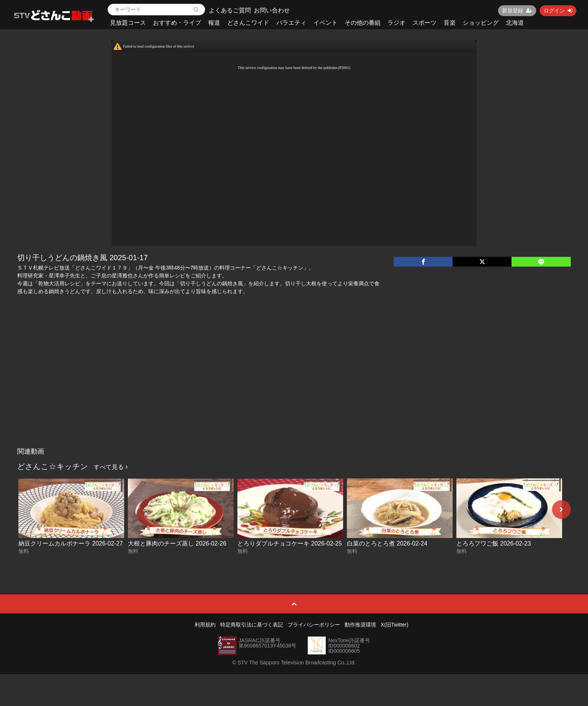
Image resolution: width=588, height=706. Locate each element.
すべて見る (111, 467)
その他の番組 (363, 23)
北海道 (515, 23)
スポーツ (424, 23)
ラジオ (396, 23)
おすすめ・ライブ (177, 23)
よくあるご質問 (230, 10)
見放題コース (128, 23)
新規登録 (517, 10)
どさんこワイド (248, 23)
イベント (325, 23)
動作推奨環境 (360, 625)
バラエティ (291, 23)
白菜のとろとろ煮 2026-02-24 (387, 543)
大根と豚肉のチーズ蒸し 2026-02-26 (177, 543)
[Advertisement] (294, 388)
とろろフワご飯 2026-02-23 (493, 543)
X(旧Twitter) (394, 625)
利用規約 (205, 625)
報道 (214, 23)
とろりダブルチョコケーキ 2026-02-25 (289, 543)
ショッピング (481, 23)
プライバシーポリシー (314, 625)
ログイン (558, 10)
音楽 (450, 23)
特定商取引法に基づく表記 (252, 625)
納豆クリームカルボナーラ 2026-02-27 (70, 543)
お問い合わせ (272, 10)
